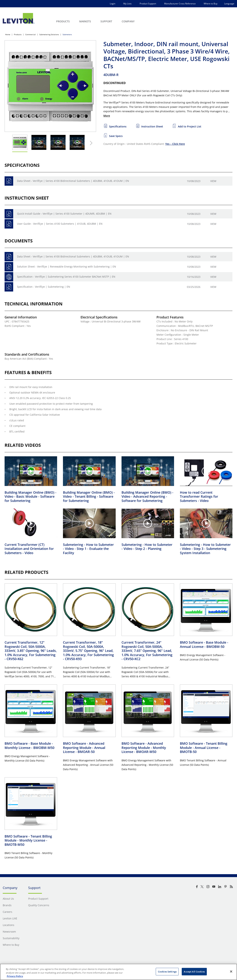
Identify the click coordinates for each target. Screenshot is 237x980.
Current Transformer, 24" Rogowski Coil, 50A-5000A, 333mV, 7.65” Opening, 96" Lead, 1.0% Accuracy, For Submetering (147, 651)
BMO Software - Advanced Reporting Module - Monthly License (144, 748)
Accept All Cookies (194, 971)
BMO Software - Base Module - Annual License (204, 644)
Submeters (67, 34)
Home (8, 34)
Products (18, 34)
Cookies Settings (167, 971)
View (213, 181)
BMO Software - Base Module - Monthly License (29, 746)
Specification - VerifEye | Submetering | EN (44, 287)
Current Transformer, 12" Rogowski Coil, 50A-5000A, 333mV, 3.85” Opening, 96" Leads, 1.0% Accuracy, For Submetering (31, 651)
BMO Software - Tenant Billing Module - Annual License (204, 748)
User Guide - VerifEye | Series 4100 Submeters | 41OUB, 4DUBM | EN (60, 224)
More (107, 116)
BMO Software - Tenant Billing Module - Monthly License (28, 840)
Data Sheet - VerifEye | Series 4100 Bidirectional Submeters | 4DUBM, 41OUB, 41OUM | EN (73, 181)
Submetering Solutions (49, 34)
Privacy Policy (15, 976)
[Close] (231, 971)
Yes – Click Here (175, 144)
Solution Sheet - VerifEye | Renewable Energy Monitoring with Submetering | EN (67, 267)
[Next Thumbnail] (90, 143)
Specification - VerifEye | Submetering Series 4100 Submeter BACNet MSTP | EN (66, 277)
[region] (118, 972)
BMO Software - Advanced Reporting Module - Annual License (84, 748)
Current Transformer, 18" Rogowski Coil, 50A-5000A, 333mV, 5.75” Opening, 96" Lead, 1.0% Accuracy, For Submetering (88, 651)
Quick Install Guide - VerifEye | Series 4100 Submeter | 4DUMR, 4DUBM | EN (64, 214)
